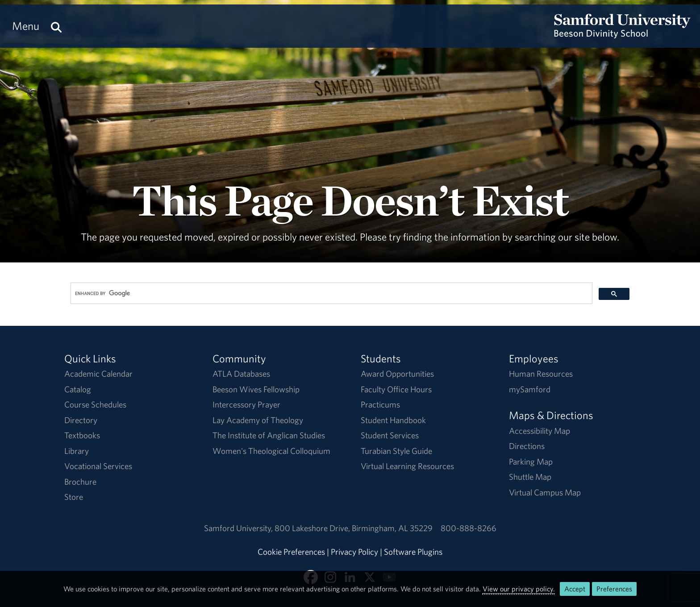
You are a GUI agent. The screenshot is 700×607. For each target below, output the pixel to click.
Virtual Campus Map (545, 492)
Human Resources (541, 374)
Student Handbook (393, 420)
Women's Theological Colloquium (271, 451)
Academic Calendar (98, 374)
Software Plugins (413, 552)
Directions (527, 446)
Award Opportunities (397, 374)
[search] (331, 293)
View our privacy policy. (519, 589)
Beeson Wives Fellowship (256, 389)
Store (74, 497)
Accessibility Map (540, 431)
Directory (81, 420)
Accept (575, 589)
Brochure (80, 482)
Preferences (614, 589)
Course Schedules (95, 404)
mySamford (530, 389)
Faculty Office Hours (396, 389)
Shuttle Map (530, 477)
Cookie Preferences (291, 552)
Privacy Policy (354, 552)
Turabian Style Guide (396, 451)
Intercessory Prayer (246, 404)
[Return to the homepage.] (622, 34)
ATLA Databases (241, 374)
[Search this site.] (56, 26)
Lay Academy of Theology (258, 420)
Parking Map (531, 461)
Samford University (239, 528)
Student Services (390, 435)
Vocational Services (98, 466)
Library (77, 451)
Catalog (78, 389)
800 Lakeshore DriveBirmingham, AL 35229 (354, 528)
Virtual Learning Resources (407, 466)
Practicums (380, 404)
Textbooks (82, 435)
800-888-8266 (469, 528)
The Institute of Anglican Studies (269, 435)
